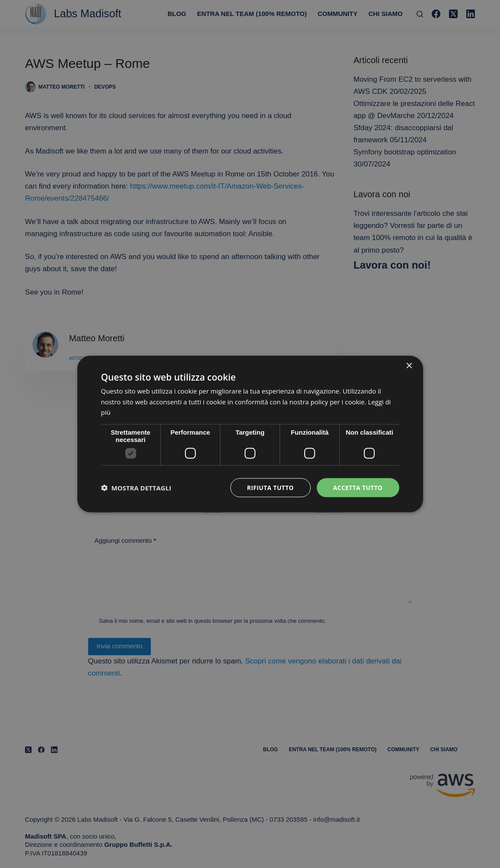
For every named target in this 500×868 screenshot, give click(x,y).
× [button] (409, 366)
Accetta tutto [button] (357, 487)
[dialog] (250, 434)
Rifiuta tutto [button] (269, 487)
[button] (136, 488)
